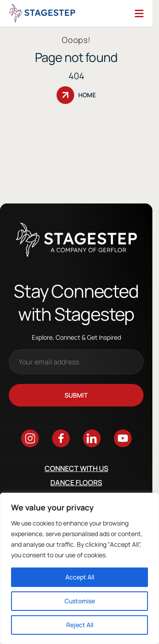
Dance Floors (76, 483)
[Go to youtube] (123, 438)
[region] (79, 568)
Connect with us (76, 468)
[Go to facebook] (61, 438)
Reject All (80, 625)
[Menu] (139, 13)
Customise (80, 601)
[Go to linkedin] (92, 438)
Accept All (80, 577)
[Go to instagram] (30, 438)
